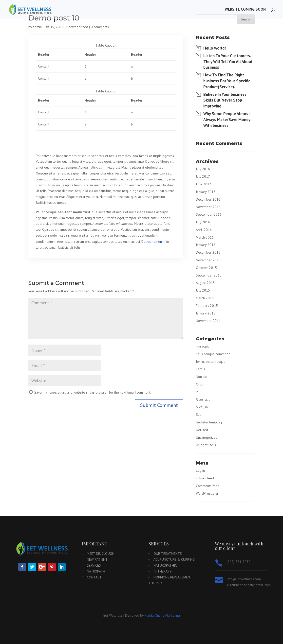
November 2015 (208, 260)
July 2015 (203, 290)
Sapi (199, 415)
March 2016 (205, 237)
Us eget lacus (206, 445)
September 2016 (209, 214)
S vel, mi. (203, 407)
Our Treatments (168, 554)
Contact (94, 577)
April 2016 (204, 230)
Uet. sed (202, 430)
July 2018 (203, 169)
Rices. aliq (203, 400)
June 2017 (204, 184)
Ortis (199, 384)
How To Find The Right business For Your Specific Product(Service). (227, 81)
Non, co (201, 377)
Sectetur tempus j (209, 422)
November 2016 (208, 207)
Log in (200, 470)
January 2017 (206, 192)
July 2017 (203, 176)
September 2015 (209, 275)
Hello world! (215, 48)
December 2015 (208, 252)
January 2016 (206, 245)
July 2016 (203, 222)
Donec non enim (153, 242)
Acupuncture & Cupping (174, 559)
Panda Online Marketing (162, 615)
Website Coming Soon (245, 10)
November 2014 (208, 321)
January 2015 (206, 313)
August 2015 (205, 283)
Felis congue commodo (213, 354)
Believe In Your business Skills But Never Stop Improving (225, 100)
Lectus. (201, 369)
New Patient (97, 559)
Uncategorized (77, 27)
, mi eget (202, 346)
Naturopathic (165, 565)
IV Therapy (162, 571)
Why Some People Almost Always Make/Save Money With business (227, 120)
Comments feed (208, 486)
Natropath (96, 571)
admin (37, 27)
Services (94, 565)
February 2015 (207, 306)
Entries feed (205, 478)
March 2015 (205, 298)
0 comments (100, 27)
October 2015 (206, 268)
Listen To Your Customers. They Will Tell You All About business (228, 62)
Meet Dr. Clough (101, 554)
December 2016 (208, 199)
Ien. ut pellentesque (211, 362)
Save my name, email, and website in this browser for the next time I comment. (93, 392)
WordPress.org (207, 493)
